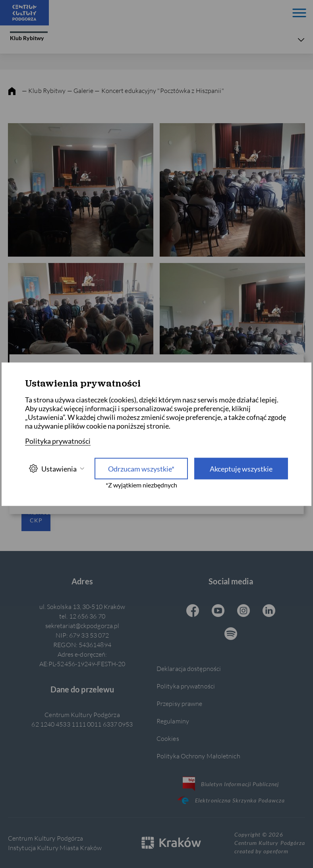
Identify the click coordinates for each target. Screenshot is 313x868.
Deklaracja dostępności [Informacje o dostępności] (189, 668)
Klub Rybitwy (29, 36)
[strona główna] (12, 91)
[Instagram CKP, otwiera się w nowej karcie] (243, 611)
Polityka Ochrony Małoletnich (198, 756)
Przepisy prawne (179, 703)
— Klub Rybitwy (44, 90)
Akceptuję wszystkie (241, 468)
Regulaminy (173, 721)
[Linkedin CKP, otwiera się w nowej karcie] (269, 611)
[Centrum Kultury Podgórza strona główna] (24, 13)
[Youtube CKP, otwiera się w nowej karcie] (218, 611)
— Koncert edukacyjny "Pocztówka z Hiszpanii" (159, 90)
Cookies (168, 738)
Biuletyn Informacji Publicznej (231, 784)
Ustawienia (56, 469)
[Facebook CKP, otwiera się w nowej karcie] (193, 611)
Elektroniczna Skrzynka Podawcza (231, 800)
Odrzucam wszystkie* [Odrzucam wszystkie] (141, 468)
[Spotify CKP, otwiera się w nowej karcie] (231, 634)
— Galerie (81, 90)
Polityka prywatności (186, 686)
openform (276, 851)
